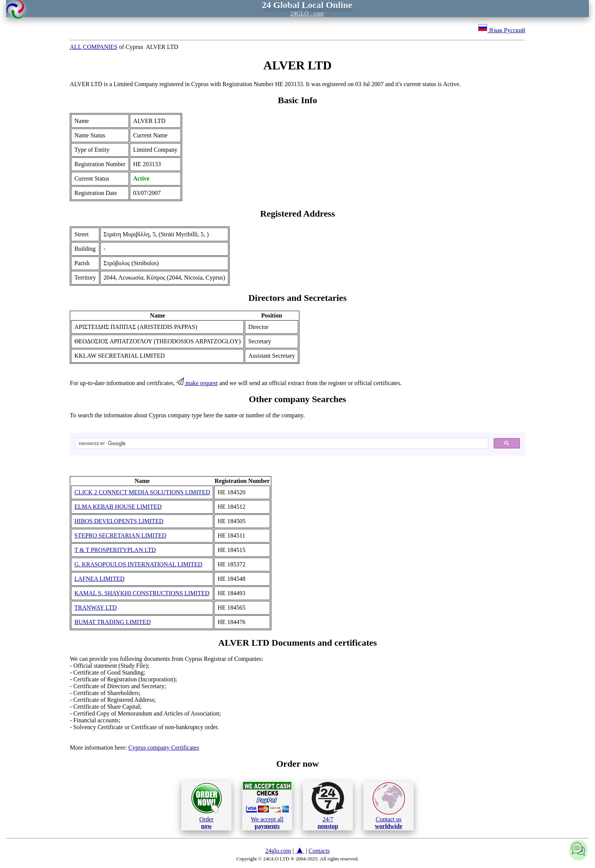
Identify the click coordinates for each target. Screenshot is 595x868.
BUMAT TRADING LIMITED (113, 622)
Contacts (319, 851)
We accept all (267, 805)
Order (207, 806)
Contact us (389, 806)
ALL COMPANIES (94, 47)
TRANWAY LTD (96, 608)
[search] (281, 443)
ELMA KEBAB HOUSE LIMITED (118, 507)
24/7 (328, 805)
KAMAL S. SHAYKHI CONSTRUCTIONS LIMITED (142, 593)
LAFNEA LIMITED (99, 579)
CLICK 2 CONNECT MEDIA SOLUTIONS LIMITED (142, 492)
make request (197, 383)
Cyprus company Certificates (164, 748)
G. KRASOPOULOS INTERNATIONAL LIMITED (138, 564)
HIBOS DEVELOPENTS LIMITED (119, 521)
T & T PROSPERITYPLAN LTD (115, 550)
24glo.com (278, 851)
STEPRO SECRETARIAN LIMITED (120, 535)
